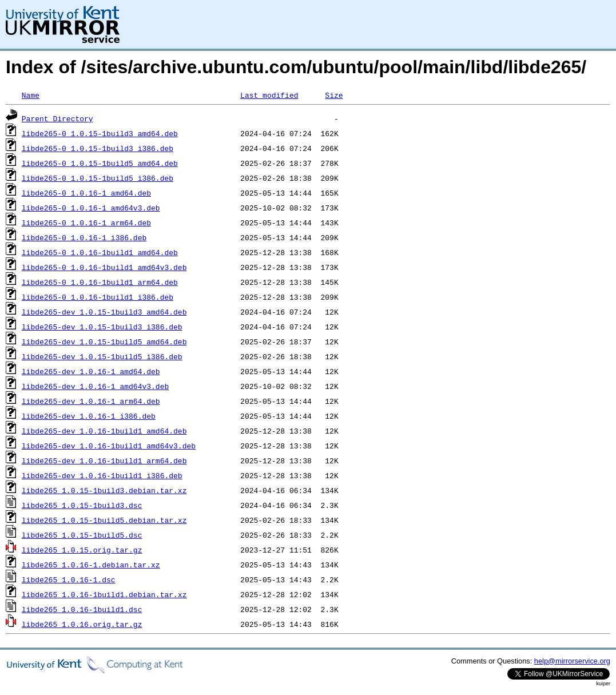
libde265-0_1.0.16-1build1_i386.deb (98, 297)
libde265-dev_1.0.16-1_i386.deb (89, 416)
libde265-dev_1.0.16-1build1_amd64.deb (104, 431)
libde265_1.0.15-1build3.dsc (82, 505)
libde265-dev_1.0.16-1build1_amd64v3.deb (109, 446)
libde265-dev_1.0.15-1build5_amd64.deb (104, 341)
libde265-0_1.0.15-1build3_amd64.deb (100, 133)
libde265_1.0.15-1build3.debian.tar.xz (104, 490)
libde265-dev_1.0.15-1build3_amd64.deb (104, 312)
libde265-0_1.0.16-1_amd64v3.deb (91, 208)
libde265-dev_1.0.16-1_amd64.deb (91, 371)
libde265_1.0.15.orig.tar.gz (82, 550)
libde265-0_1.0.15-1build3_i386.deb (98, 148)
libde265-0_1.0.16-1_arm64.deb (86, 223)
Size (334, 95)
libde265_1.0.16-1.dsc (69, 579)
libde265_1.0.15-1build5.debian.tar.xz (104, 520)
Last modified (269, 95)
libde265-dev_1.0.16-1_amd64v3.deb (95, 386)
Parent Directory (57, 118)
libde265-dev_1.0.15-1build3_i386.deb (102, 327)
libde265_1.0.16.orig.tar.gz (82, 624)
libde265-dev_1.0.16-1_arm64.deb (91, 401)
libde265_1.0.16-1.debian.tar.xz (91, 565)
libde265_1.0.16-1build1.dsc (82, 609)
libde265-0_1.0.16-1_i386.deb (84, 237)
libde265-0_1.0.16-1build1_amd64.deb (100, 252)
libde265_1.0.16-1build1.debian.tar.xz (104, 594)
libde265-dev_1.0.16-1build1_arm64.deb (104, 460)
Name (31, 95)
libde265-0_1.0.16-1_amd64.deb (86, 193)
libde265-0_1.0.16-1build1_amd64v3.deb (104, 267)
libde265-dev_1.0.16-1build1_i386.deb (102, 475)
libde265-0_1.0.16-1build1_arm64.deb (100, 282)
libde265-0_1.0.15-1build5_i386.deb (98, 178)
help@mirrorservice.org (572, 661)
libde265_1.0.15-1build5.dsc (82, 535)
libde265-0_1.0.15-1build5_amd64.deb (100, 163)
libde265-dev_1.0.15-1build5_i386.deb (102, 356)
